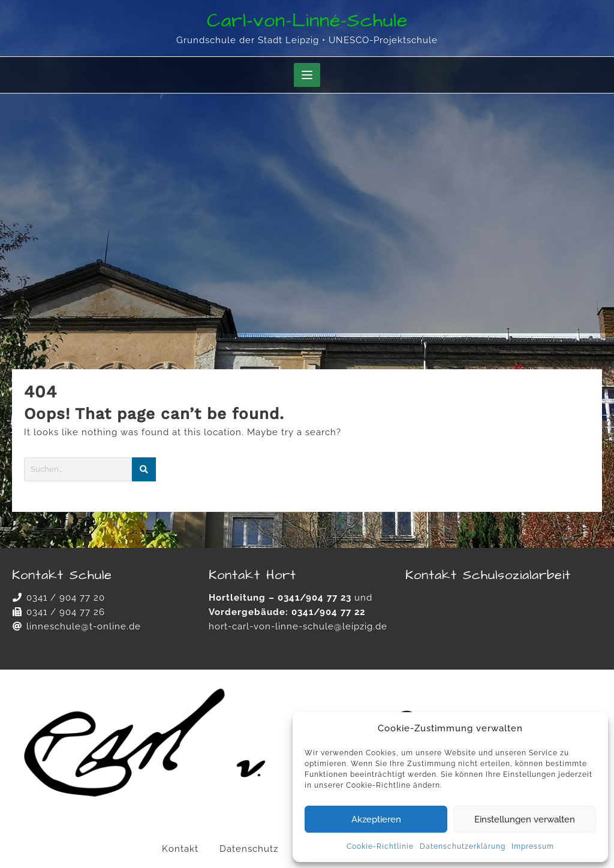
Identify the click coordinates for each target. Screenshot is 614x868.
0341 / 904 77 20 (66, 598)
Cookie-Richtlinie (380, 846)
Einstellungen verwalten (525, 819)
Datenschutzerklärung (463, 846)
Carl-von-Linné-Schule (307, 21)
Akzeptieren (376, 819)
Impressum (533, 846)
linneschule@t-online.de (84, 626)
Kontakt (180, 849)
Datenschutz (249, 849)
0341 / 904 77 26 (66, 612)
